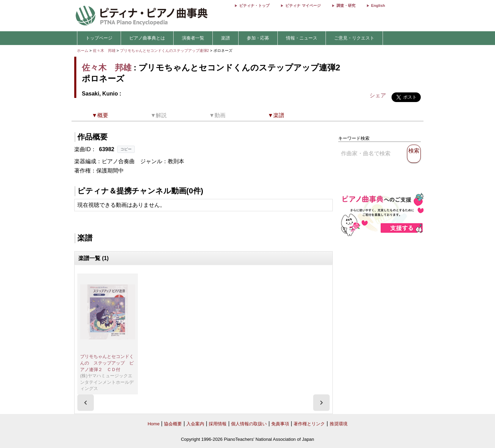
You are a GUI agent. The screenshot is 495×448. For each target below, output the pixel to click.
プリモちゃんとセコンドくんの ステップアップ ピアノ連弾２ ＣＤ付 (107, 363)
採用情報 (218, 424)
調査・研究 (346, 5)
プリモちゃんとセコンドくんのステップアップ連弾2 (165, 51)
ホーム (83, 51)
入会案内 (195, 424)
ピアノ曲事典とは (147, 38)
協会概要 (173, 424)
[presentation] (86, 403)
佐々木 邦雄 (104, 51)
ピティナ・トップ (254, 5)
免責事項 (280, 424)
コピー (126, 149)
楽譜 (225, 38)
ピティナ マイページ (303, 5)
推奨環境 (339, 424)
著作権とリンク (309, 424)
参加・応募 (258, 38)
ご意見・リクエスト (354, 38)
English (378, 5)
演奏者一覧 (193, 38)
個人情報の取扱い (249, 424)
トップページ (99, 38)
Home (153, 424)
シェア (378, 95)
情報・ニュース (302, 38)
